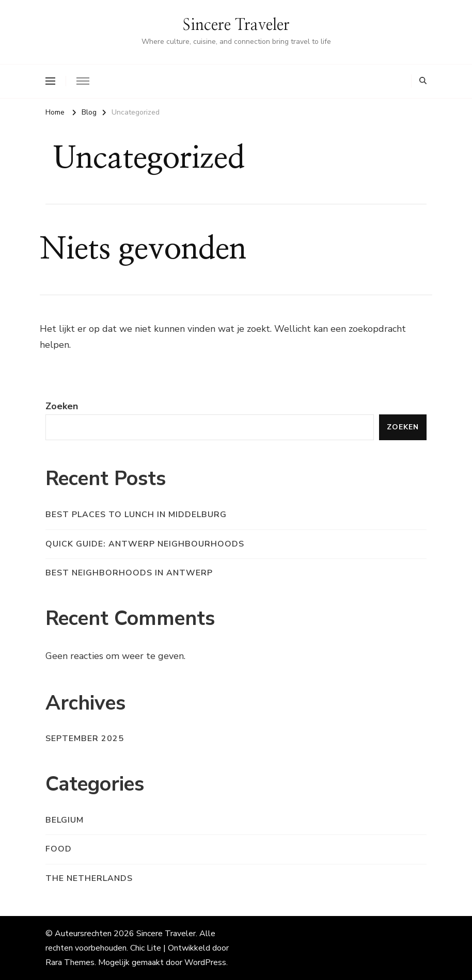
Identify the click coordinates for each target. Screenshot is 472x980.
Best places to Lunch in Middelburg (136, 515)
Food (59, 849)
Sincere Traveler (236, 25)
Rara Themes (70, 962)
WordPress (205, 962)
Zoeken (62, 406)
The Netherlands (89, 878)
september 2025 (85, 738)
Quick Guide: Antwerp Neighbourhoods (145, 544)
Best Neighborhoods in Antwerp (129, 573)
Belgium (65, 820)
